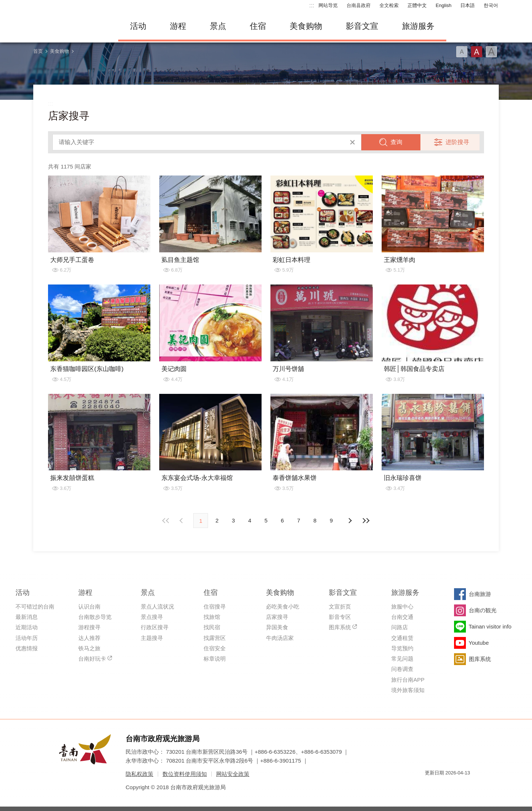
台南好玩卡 (92, 659)
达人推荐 (89, 638)
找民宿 (212, 627)
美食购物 (306, 26)
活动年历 (27, 638)
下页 (182, 521)
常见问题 (402, 659)
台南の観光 (483, 610)
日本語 (468, 5)
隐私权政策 (139, 774)
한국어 (491, 5)
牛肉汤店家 (280, 638)
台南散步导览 (95, 617)
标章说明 (215, 659)
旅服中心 (402, 606)
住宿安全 (215, 648)
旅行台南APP (408, 680)
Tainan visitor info (490, 626)
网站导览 (328, 5)
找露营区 (215, 638)
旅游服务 (418, 26)
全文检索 (389, 5)
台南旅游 (480, 594)
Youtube (479, 643)
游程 (178, 26)
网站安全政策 (233, 774)
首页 (38, 51)
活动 (138, 26)
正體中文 (417, 5)
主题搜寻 (152, 638)
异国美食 (277, 627)
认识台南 (89, 606)
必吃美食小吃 (283, 606)
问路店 (400, 627)
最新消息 (27, 617)
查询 (396, 142)
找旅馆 (212, 617)
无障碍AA (457, 786)
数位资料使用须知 (185, 774)
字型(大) (491, 52)
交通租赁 (402, 638)
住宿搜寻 (215, 606)
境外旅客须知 (408, 690)
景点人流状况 (157, 606)
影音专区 (340, 617)
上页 (350, 521)
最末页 (366, 521)
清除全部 (352, 142)
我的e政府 (430, 786)
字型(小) (462, 52)
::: (312, 5)
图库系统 (340, 627)
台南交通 (402, 617)
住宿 (258, 26)
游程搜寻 (89, 627)
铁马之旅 (89, 648)
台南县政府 (359, 5)
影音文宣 (362, 26)
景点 (218, 26)
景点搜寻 (152, 617)
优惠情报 (27, 648)
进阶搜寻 (457, 142)
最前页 (166, 521)
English (444, 5)
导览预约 (402, 648)
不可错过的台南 (35, 606)
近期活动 (27, 627)
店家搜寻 (277, 617)
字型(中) (477, 52)
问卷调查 (402, 669)
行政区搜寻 (155, 627)
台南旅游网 (70, 26)
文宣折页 (340, 606)
